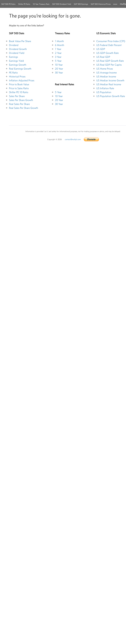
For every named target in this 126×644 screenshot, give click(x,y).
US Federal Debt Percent (109, 45)
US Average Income (106, 73)
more (115, 4)
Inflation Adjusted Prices (22, 80)
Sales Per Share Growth (21, 100)
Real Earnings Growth (20, 69)
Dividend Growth (18, 49)
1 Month (59, 41)
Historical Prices (17, 76)
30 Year (59, 73)
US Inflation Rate (105, 88)
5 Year (58, 61)
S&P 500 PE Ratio (8, 4)
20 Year (59, 69)
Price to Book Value (19, 84)
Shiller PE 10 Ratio (19, 92)
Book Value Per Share (20, 41)
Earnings (13, 57)
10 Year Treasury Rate (41, 4)
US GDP (101, 49)
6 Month (60, 45)
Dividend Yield (17, 53)
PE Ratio (13, 73)
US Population (104, 92)
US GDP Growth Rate (107, 53)
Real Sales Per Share (19, 104)
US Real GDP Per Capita (109, 65)
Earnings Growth (18, 65)
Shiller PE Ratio (24, 4)
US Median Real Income (109, 84)
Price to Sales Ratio (19, 88)
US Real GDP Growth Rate (110, 61)
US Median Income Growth (110, 80)
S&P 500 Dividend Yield (62, 4)
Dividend (14, 45)
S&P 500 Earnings (81, 4)
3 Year (58, 57)
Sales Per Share (17, 96)
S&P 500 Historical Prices (101, 4)
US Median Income (106, 76)
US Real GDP (103, 57)
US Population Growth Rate (111, 96)
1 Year (58, 49)
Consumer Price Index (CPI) (111, 41)
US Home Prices (105, 69)
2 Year (58, 53)
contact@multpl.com (73, 139)
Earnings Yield (16, 61)
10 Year (59, 65)
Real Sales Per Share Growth (24, 108)
